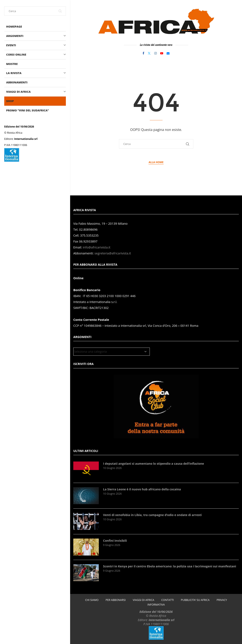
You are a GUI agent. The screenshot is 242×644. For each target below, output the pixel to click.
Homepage (14, 27)
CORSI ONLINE (36, 55)
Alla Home (156, 162)
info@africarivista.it (96, 247)
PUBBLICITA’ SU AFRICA (195, 600)
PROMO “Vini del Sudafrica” (28, 110)
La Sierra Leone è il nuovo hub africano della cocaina (142, 489)
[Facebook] (143, 53)
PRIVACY (222, 600)
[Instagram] (156, 53)
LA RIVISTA (36, 73)
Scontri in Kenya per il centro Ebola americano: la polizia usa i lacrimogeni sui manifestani (170, 566)
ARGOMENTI (36, 36)
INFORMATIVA (156, 605)
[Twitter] (149, 53)
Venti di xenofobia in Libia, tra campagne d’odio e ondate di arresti (152, 515)
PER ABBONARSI (116, 600)
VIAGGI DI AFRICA (36, 92)
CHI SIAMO (92, 600)
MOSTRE (12, 64)
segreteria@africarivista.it (113, 253)
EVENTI (36, 45)
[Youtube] (162, 53)
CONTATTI (168, 600)
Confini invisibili (115, 541)
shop (10, 101)
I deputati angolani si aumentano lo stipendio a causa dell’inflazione (154, 464)
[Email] (168, 53)
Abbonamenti (17, 82)
